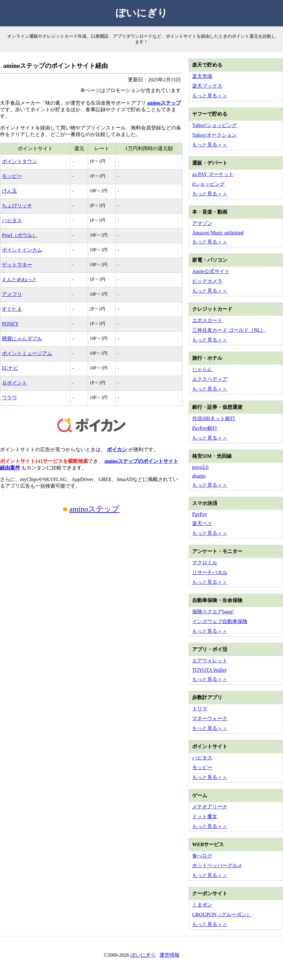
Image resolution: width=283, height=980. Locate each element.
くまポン (202, 905)
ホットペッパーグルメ (217, 865)
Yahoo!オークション (214, 135)
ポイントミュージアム (27, 353)
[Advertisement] (91, 578)
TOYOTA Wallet (209, 670)
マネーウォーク (210, 718)
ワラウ (9, 398)
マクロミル (205, 563)
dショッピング (208, 184)
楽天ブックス (207, 86)
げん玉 (9, 191)
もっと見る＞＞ (210, 96)
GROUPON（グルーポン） (222, 914)
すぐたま (12, 309)
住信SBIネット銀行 (214, 418)
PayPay (200, 514)
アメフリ (12, 294)
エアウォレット (210, 661)
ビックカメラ (207, 281)
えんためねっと (19, 279)
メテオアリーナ (210, 807)
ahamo (199, 476)
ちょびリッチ (17, 206)
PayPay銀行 (205, 428)
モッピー (12, 176)
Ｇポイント (14, 383)
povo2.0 (200, 467)
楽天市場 (202, 76)
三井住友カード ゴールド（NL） (229, 330)
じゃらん (202, 369)
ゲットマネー (17, 265)
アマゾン (202, 223)
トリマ (200, 709)
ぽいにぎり (142, 13)
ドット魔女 (205, 816)
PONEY (10, 324)
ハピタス (12, 220)
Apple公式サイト (211, 271)
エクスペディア (210, 379)
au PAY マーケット (213, 174)
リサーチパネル (210, 572)
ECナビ (10, 368)
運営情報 (169, 955)
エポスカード (207, 320)
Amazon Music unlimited (218, 233)
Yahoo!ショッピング (214, 125)
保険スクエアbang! (213, 612)
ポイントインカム (22, 250)
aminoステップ (164, 103)
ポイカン (117, 449)
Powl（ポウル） (20, 235)
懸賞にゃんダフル (22, 339)
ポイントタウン (19, 161)
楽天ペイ (202, 523)
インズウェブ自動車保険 (220, 621)
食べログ (202, 856)
